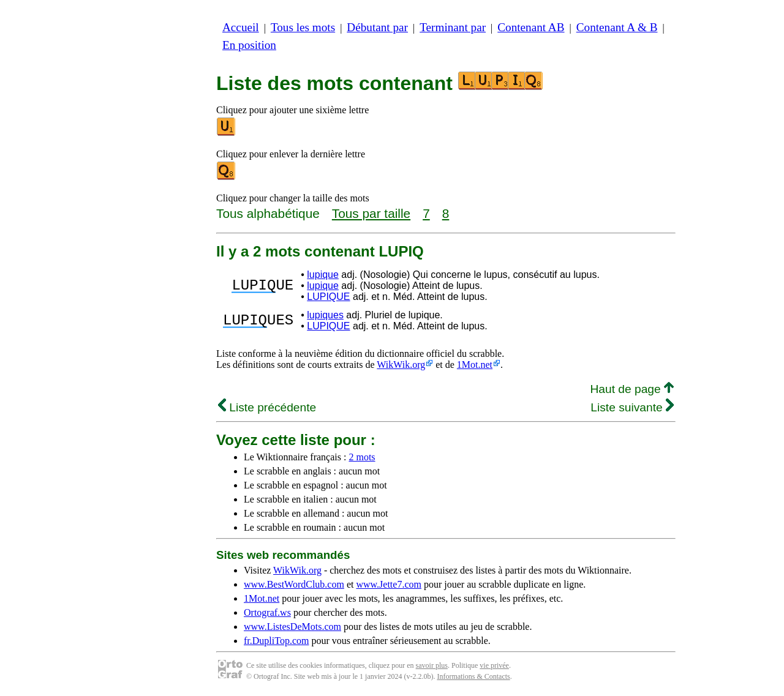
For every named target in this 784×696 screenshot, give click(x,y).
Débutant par (377, 27)
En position (249, 45)
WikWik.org (401, 365)
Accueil (241, 27)
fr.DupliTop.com (276, 641)
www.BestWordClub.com (294, 584)
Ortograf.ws (267, 612)
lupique (323, 275)
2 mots (362, 457)
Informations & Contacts (473, 676)
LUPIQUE (328, 297)
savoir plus (432, 665)
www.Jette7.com (389, 584)
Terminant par (453, 27)
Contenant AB (531, 27)
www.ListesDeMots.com (292, 627)
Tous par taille (371, 213)
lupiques (325, 315)
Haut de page (632, 389)
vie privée (494, 665)
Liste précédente (267, 407)
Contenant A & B (617, 27)
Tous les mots (303, 27)
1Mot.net (475, 365)
